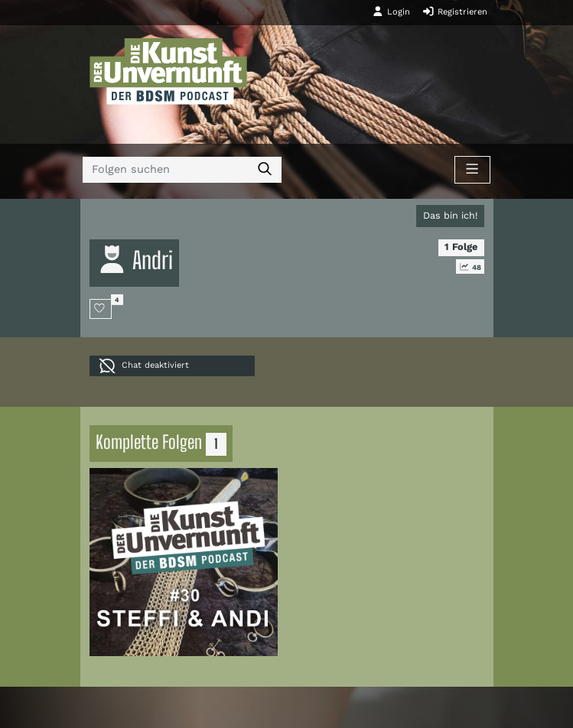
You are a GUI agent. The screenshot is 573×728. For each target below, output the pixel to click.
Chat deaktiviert (144, 366)
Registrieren (455, 11)
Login (391, 11)
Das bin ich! (450, 215)
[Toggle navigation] (472, 170)
